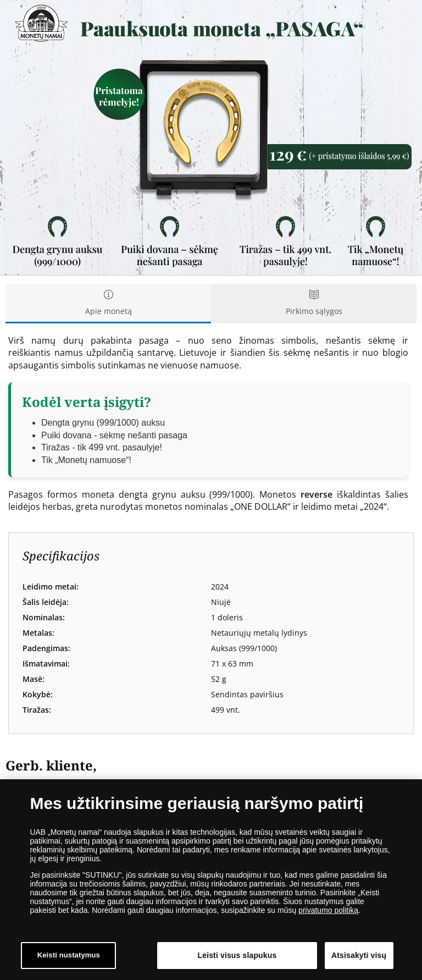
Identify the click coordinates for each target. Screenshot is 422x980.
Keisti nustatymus (69, 958)
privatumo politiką (328, 913)
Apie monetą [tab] (108, 303)
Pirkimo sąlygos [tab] (314, 303)
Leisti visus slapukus (237, 958)
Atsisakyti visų (359, 958)
